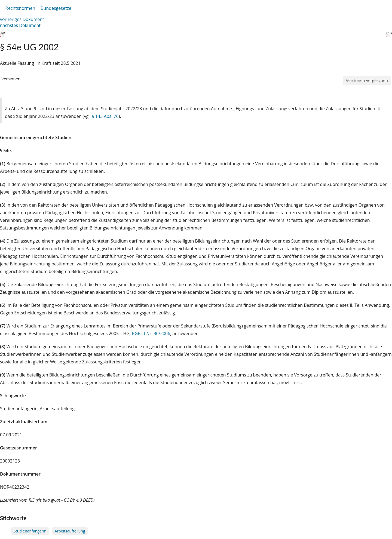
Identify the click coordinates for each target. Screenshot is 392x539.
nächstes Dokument (20, 25)
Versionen (11, 79)
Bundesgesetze (56, 8)
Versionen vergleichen (367, 80)
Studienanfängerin (30, 531)
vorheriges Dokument (22, 19)
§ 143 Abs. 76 (105, 116)
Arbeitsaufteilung (70, 531)
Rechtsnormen (20, 8)
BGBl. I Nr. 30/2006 (151, 333)
